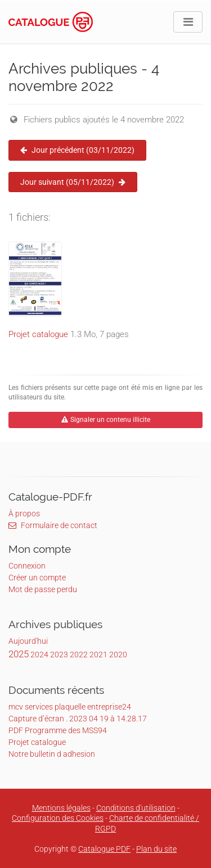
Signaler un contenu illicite (106, 420)
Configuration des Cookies (58, 818)
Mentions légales (61, 808)
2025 (19, 654)
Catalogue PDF (104, 849)
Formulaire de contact (53, 525)
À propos (24, 513)
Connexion (27, 566)
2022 (79, 655)
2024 (39, 655)
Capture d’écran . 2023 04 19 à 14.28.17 (78, 719)
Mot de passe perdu (43, 589)
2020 (118, 655)
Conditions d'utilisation (136, 808)
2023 (59, 655)
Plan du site (156, 849)
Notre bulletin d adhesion (52, 754)
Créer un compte (37, 578)
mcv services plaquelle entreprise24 (70, 707)
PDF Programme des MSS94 (58, 730)
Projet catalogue (38, 334)
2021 (98, 655)
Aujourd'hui (28, 641)
